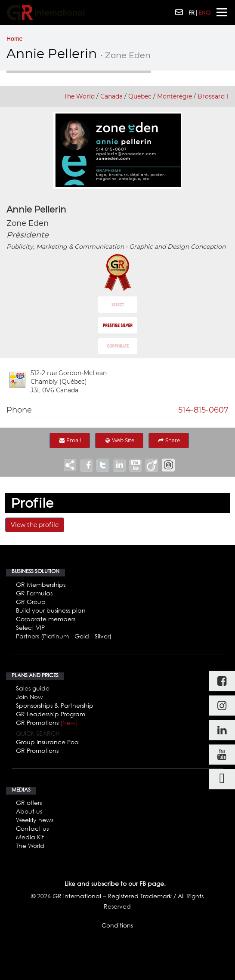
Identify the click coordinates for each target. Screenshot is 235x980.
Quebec (140, 96)
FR (192, 12)
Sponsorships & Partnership (55, 705)
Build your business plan (51, 610)
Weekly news (35, 820)
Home (14, 39)
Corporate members (46, 619)
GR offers (29, 803)
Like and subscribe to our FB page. (115, 883)
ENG (204, 12)
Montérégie (175, 96)
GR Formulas (34, 593)
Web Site (119, 440)
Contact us (32, 828)
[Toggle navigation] (222, 12)
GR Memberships (41, 584)
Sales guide (33, 688)
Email (70, 440)
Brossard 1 (213, 96)
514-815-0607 (203, 410)
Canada (111, 96)
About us (29, 811)
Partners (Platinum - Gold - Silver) (64, 636)
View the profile (35, 525)
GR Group (31, 602)
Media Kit (30, 837)
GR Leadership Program (51, 714)
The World (79, 96)
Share (169, 440)
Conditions (117, 925)
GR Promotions (47, 723)
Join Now (29, 697)
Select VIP (30, 627)
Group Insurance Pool (48, 742)
